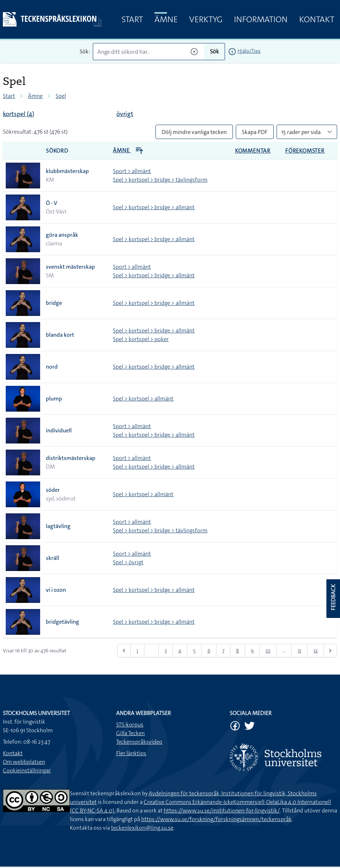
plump (54, 399)
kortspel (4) (18, 114)
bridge (54, 303)
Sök (214, 51)
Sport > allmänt (132, 171)
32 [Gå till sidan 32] (315, 651)
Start (132, 19)
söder (53, 490)
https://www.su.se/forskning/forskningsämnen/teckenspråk (216, 819)
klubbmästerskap (67, 171)
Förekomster (305, 151)
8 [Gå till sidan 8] (238, 651)
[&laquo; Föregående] (124, 651)
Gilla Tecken (130, 733)
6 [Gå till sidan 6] (209, 651)
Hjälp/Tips (249, 51)
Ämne (166, 19)
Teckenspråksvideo (139, 742)
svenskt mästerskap (70, 267)
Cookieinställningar (27, 770)
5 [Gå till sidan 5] (194, 651)
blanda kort (60, 335)
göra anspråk (62, 235)
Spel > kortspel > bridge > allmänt (154, 207)
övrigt (125, 114)
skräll (52, 558)
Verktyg (206, 19)
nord (52, 367)
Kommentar (253, 151)
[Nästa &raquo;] (330, 651)
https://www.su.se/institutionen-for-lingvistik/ (222, 811)
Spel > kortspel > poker (141, 339)
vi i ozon (56, 590)
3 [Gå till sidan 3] (166, 651)
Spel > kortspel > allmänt (143, 399)
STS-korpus (130, 725)
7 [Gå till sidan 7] (223, 651)
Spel (61, 96)
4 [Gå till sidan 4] (180, 651)
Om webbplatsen (24, 762)
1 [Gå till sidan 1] (137, 651)
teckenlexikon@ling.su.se (142, 828)
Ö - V (52, 203)
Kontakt (317, 19)
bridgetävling (63, 622)
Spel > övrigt (128, 562)
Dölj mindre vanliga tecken (194, 132)
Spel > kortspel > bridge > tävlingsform (160, 180)
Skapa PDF (255, 132)
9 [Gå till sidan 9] (252, 651)
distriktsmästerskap (71, 458)
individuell (59, 430)
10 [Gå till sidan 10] (268, 651)
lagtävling (58, 526)
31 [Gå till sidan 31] (299, 651)
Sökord (57, 151)
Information (261, 19)
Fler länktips (131, 753)
